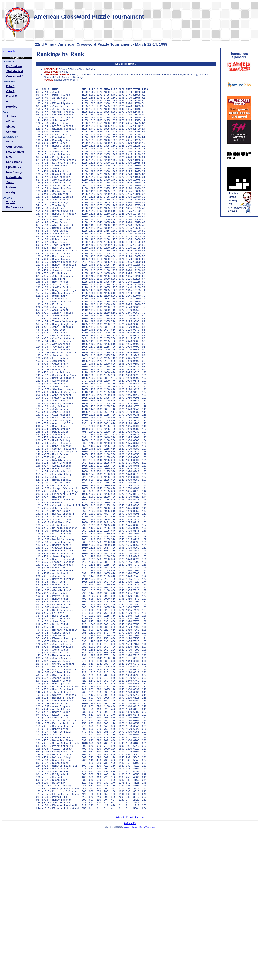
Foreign (11, 192)
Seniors (11, 132)
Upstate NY (14, 167)
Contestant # (15, 76)
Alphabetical (15, 71)
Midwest (12, 187)
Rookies (12, 107)
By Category (15, 207)
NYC (9, 157)
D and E (12, 96)
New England (15, 152)
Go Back (9, 51)
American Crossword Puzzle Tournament (139, 971)
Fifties (10, 121)
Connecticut (14, 147)
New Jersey (14, 172)
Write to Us (130, 968)
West (10, 141)
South (10, 182)
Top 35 (11, 202)
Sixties (11, 127)
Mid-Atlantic (14, 177)
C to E (10, 91)
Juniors (11, 116)
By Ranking (14, 66)
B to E (10, 86)
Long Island (14, 162)
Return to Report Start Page (130, 961)
